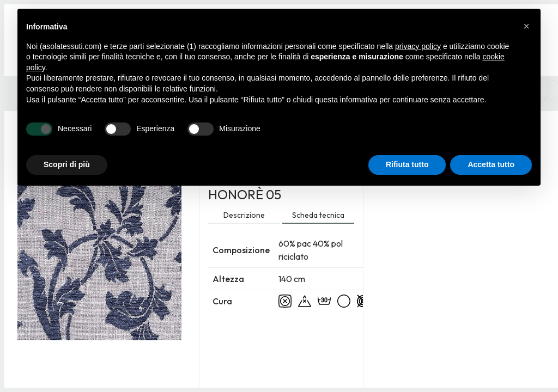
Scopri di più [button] (67, 164)
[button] (526, 26)
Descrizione (244, 215)
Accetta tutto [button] (491, 164)
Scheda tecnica (318, 215)
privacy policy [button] (418, 46)
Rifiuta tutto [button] (407, 164)
